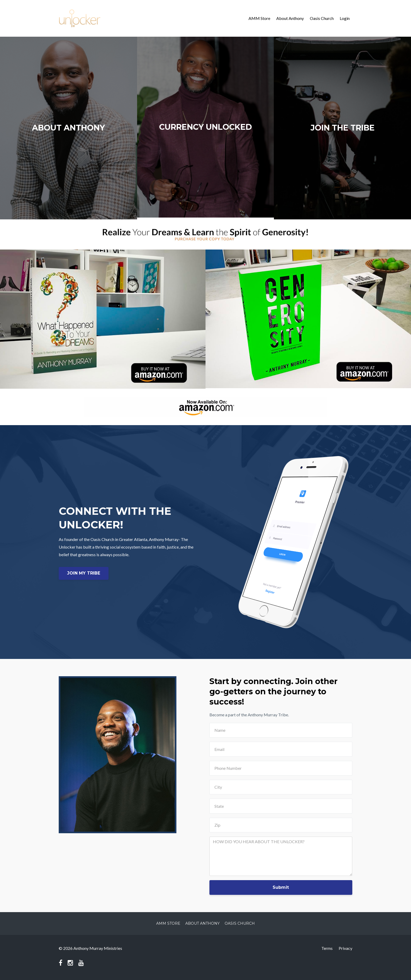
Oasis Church (322, 18)
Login (345, 18)
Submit (281, 887)
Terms (327, 948)
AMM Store (259, 18)
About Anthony (290, 18)
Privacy (345, 948)
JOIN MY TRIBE (84, 573)
